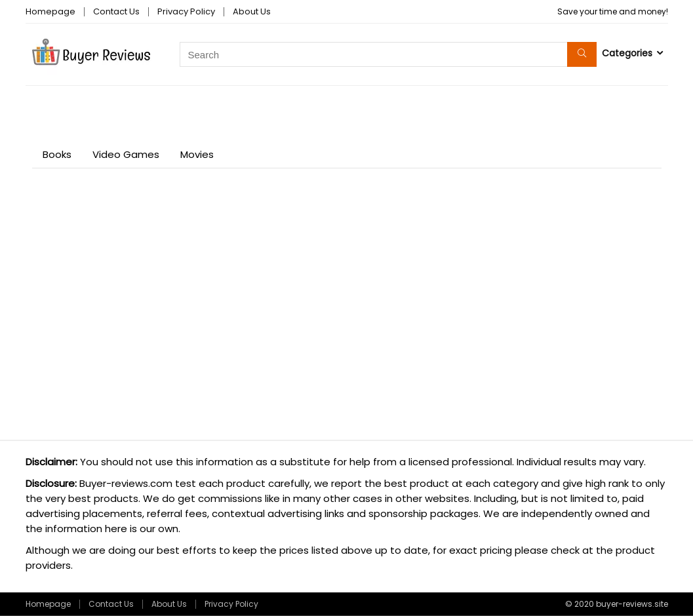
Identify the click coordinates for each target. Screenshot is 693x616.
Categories (627, 53)
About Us (252, 11)
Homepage (50, 11)
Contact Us (116, 11)
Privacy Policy (186, 11)
